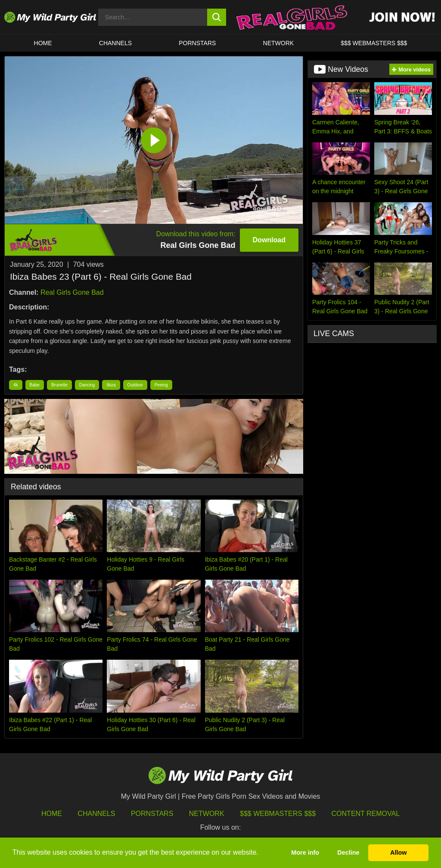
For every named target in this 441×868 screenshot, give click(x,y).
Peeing (161, 385)
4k (16, 385)
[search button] (217, 17)
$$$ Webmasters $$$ (278, 814)
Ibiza (111, 385)
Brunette (59, 385)
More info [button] (305, 853)
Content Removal (366, 814)
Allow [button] (398, 853)
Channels (96, 814)
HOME (43, 43)
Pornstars (197, 43)
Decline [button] (348, 853)
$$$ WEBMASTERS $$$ (374, 43)
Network (279, 43)
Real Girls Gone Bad (72, 292)
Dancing (87, 385)
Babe (35, 385)
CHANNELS (115, 43)
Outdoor (135, 385)
